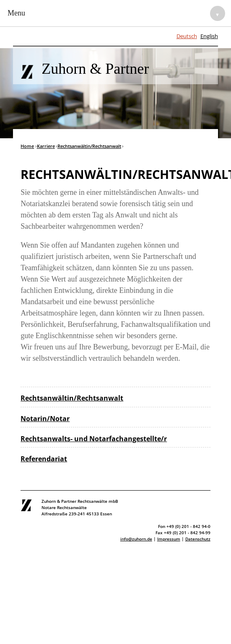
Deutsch (187, 36)
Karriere (46, 146)
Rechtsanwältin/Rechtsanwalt (89, 146)
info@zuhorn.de (136, 539)
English (209, 36)
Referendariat (44, 459)
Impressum (169, 539)
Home (27, 146)
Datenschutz (198, 539)
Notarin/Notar (45, 419)
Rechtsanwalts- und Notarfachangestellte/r (94, 439)
